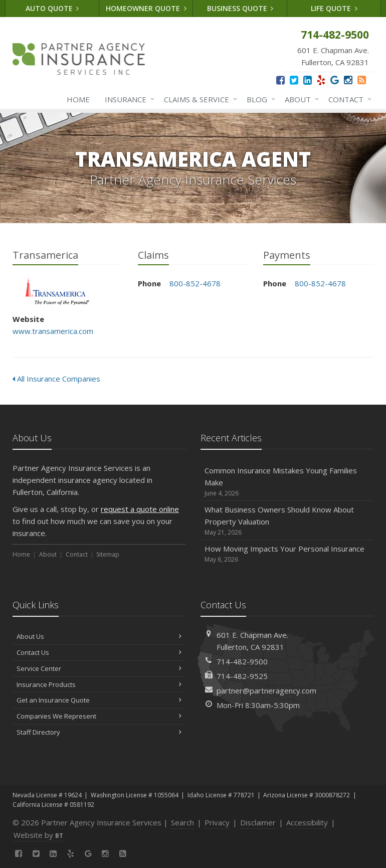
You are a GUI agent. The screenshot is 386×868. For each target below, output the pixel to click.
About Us (99, 636)
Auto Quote (52, 8)
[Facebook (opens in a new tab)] (280, 80)
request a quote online (140, 509)
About (300, 99)
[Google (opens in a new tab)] (335, 80)
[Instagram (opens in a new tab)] (348, 80)
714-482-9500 (242, 661)
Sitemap (108, 554)
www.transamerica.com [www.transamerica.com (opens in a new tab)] (53, 331)
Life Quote (334, 8)
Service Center (99, 668)
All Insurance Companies (56, 379)
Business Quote (240, 8)
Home (78, 99)
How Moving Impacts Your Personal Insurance (287, 554)
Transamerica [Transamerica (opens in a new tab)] (57, 291)
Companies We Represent (99, 716)
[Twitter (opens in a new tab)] (294, 80)
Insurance (128, 99)
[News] (362, 80)
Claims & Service (199, 99)
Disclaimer (258, 822)
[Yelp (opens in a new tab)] (321, 80)
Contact (348, 99)
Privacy (217, 822)
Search (182, 822)
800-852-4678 (195, 283)
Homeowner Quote (146, 8)
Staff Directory (99, 732)
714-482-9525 (242, 676)
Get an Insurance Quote (99, 700)
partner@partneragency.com (266, 690)
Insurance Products (99, 684)
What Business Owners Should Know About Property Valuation (287, 521)
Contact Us (99, 652)
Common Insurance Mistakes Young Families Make (287, 482)
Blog (259, 99)
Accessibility (307, 822)
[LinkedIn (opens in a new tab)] (308, 80)
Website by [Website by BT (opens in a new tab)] (38, 835)
